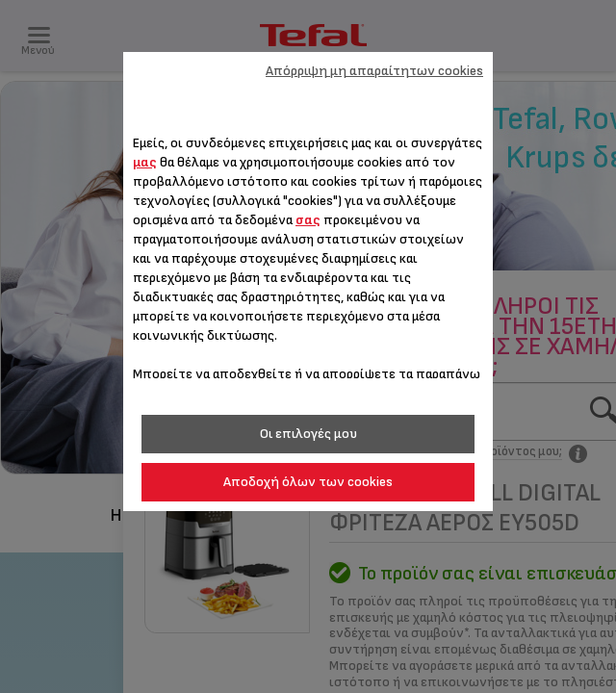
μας (145, 162)
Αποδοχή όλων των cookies (308, 482)
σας (308, 220)
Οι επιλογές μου (308, 434)
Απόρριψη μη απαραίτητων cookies (374, 71)
